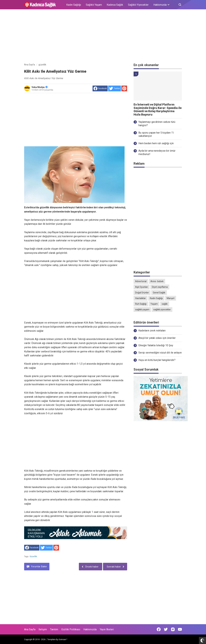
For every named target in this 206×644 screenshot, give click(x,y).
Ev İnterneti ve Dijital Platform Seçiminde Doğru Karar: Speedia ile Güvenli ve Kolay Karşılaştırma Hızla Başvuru (158, 110)
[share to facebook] (100, 88)
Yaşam (154, 304)
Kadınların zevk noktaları (152, 331)
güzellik (33, 557)
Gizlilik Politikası (71, 629)
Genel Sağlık (159, 293)
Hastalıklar (140, 298)
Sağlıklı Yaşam (94, 5)
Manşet (171, 298)
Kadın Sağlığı (74, 5)
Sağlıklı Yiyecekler (138, 5)
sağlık (165, 304)
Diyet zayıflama (160, 287)
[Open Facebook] (159, 629)
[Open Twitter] (166, 629)
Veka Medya (40, 87)
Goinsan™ (63, 639)
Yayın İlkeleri (107, 629)
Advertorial (141, 281)
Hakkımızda (90, 629)
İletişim (43, 629)
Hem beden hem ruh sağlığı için (156, 143)
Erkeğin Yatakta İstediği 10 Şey (156, 345)
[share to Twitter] (115, 88)
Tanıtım (54, 629)
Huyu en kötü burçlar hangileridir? (157, 360)
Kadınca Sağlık (115, 5)
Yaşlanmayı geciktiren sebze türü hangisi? (157, 124)
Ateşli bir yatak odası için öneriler (157, 338)
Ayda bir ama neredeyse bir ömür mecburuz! (157, 152)
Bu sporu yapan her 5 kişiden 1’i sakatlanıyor (156, 134)
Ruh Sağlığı (141, 304)
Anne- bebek (157, 281)
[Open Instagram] (173, 629)
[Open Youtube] (180, 629)
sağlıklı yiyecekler (162, 310)
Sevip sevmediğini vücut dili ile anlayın (160, 353)
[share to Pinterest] (124, 88)
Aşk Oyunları (142, 287)
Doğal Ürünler (142, 293)
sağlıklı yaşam (142, 310)
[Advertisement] (103, 37)
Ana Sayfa (30, 629)
